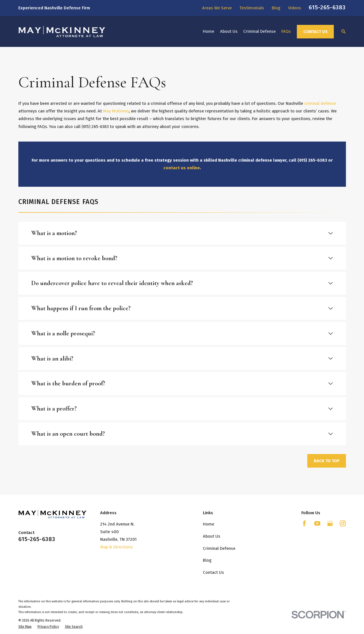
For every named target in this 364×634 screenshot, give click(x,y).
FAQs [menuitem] (286, 31)
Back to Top (327, 461)
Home (209, 524)
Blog (276, 8)
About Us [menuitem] (229, 31)
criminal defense (320, 103)
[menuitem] (25, 627)
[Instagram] (343, 523)
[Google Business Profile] (330, 523)
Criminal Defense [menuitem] (259, 31)
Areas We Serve (217, 8)
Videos (295, 8)
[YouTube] (317, 523)
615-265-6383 (327, 7)
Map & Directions (117, 547)
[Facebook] (304, 523)
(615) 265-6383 (95, 127)
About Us (212, 536)
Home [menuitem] (209, 31)
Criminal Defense (219, 548)
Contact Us (315, 32)
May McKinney (116, 111)
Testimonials (252, 8)
